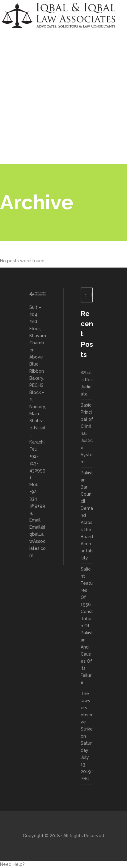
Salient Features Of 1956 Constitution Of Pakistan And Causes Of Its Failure (87, 626)
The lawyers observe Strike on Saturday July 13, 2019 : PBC (87, 736)
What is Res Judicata (87, 383)
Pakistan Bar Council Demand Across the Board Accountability (87, 515)
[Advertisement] (63, 97)
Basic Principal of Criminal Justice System (87, 433)
